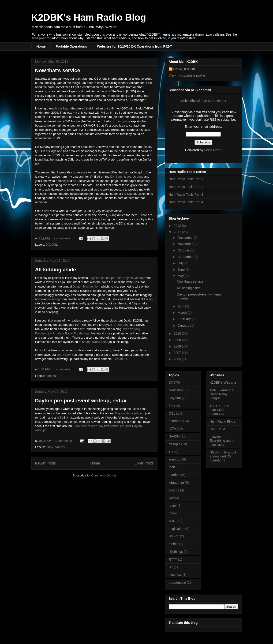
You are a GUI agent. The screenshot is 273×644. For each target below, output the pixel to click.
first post (39, 38)
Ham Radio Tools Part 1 (186, 179)
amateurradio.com (94, 342)
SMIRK (174, 536)
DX (48, 245)
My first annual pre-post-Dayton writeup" (118, 278)
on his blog (121, 325)
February (185, 319)
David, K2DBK (184, 69)
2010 (178, 333)
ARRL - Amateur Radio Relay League (222, 394)
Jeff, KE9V (64, 355)
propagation (177, 582)
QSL (55, 245)
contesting (176, 390)
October (184, 250)
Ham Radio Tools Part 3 (186, 195)
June (182, 270)
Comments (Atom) (104, 475)
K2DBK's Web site (223, 382)
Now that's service (58, 70)
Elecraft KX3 (121, 359)
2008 (178, 346)
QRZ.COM (217, 429)
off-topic (175, 444)
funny (49, 447)
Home (41, 46)
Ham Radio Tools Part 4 (186, 202)
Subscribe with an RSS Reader (203, 101)
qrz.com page (121, 121)
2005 (178, 359)
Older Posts (144, 463)
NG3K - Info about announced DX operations (223, 456)
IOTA (172, 429)
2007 (178, 353)
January (184, 326)
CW (171, 498)
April (181, 306)
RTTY (173, 559)
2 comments (62, 238)
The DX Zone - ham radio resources (221, 410)
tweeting (54, 299)
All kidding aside (56, 270)
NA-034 (174, 436)
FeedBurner (213, 150)
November (186, 244)
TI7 (171, 452)
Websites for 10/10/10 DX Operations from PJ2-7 (135, 46)
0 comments (62, 369)
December (186, 238)
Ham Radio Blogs (223, 421)
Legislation (177, 529)
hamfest (51, 376)
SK (171, 567)
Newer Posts (45, 463)
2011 (178, 232)
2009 (178, 340)
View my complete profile (187, 75)
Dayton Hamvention (86, 286)
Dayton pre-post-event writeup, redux (81, 401)
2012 (178, 226)
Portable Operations (71, 46)
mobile (174, 544)
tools (172, 467)
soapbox (175, 459)
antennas (176, 421)
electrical (175, 575)
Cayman (175, 398)
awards (174, 490)
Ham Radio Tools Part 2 (186, 187)
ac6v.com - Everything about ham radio (222, 441)
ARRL (173, 521)
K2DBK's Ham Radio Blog (89, 17)
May (181, 276)
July (181, 263)
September (186, 257)
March (183, 313)
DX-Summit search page (127, 177)
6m (171, 406)
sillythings (176, 552)
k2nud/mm (176, 483)
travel (173, 513)
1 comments (64, 441)
